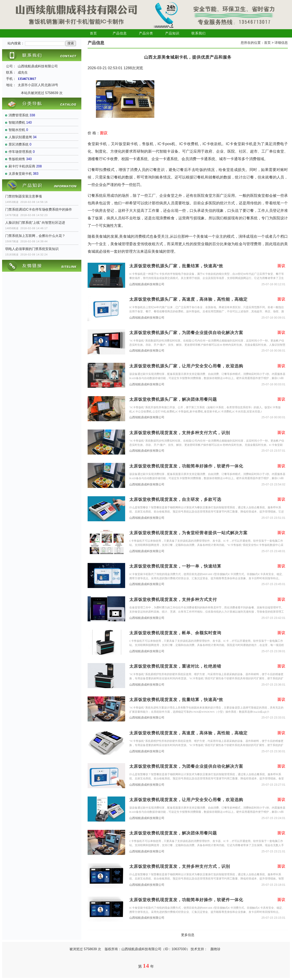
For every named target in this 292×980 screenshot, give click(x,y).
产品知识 (172, 33)
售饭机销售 (17, 159)
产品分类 (146, 33)
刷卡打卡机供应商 (22, 166)
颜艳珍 (215, 949)
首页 (93, 33)
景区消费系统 (19, 144)
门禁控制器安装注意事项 (24, 196)
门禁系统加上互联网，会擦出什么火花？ (35, 236)
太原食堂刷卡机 (20, 174)
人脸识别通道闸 (20, 137)
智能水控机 (17, 130)
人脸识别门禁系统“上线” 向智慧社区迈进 (35, 223)
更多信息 (188, 935)
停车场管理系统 (20, 152)
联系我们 (199, 33)
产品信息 (120, 33)
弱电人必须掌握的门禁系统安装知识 (32, 249)
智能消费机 (17, 122)
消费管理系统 (19, 115)
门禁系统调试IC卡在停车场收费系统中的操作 (39, 209)
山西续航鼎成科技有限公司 (147, 284)
